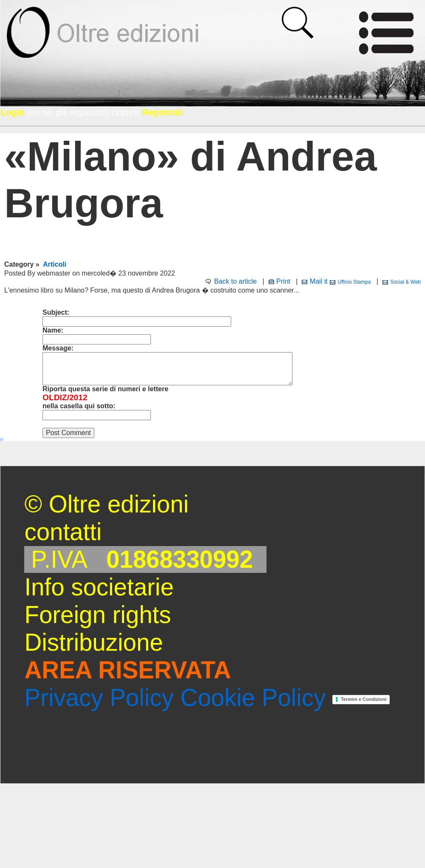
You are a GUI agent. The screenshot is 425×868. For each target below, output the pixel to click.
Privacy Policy (99, 698)
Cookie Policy (253, 698)
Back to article (235, 281)
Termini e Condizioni (364, 699)
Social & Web (405, 282)
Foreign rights (98, 615)
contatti (63, 532)
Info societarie (99, 587)
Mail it (319, 281)
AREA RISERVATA (127, 670)
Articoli (55, 264)
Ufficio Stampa (354, 282)
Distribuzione (93, 642)
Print (283, 281)
